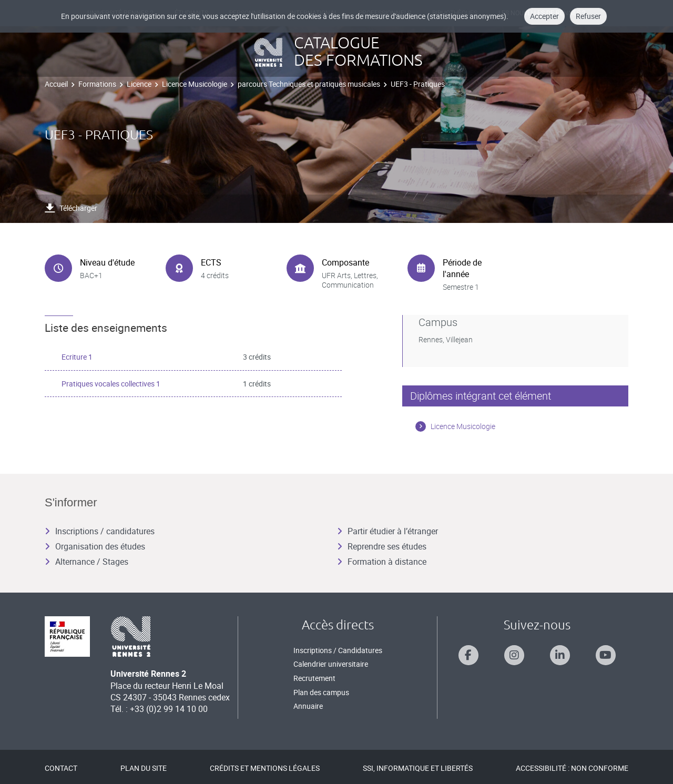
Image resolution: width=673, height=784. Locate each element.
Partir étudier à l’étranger (388, 531)
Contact (61, 768)
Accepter (544, 16)
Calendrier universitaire (331, 664)
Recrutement (314, 678)
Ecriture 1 (77, 357)
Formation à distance (382, 562)
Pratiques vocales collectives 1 (111, 384)
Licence (139, 84)
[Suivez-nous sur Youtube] (606, 655)
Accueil (56, 84)
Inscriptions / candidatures (100, 531)
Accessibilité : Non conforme (572, 768)
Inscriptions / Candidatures (338, 650)
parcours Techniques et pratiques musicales (309, 84)
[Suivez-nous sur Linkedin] (560, 655)
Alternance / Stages (86, 562)
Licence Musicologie (195, 84)
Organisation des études (95, 546)
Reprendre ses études (382, 546)
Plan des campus (321, 692)
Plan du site (144, 768)
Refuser (588, 16)
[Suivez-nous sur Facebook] (468, 655)
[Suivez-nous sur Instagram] (514, 655)
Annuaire (308, 706)
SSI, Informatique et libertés (418, 768)
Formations (97, 84)
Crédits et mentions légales (265, 768)
